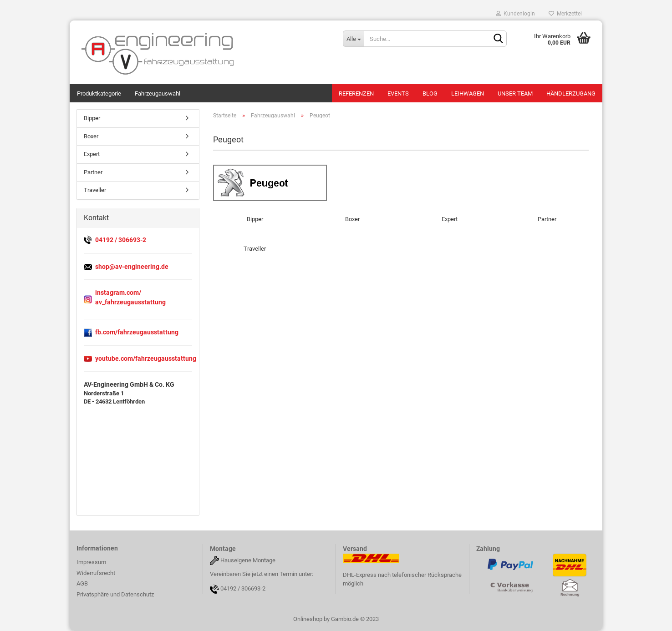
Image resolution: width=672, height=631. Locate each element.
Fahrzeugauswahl (158, 93)
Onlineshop (308, 619)
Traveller (95, 190)
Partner (93, 172)
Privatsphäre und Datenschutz (115, 594)
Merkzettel (565, 14)
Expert (92, 154)
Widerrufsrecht (96, 573)
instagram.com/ (118, 293)
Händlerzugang (571, 93)
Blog (430, 93)
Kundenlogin (515, 14)
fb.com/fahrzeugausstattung (137, 332)
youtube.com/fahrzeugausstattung (146, 358)
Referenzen (356, 93)
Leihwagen (468, 93)
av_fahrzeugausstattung (130, 302)
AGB (82, 583)
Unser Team (515, 93)
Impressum (91, 562)
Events (398, 93)
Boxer (91, 136)
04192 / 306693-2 (243, 589)
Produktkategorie (99, 93)
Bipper (92, 118)
